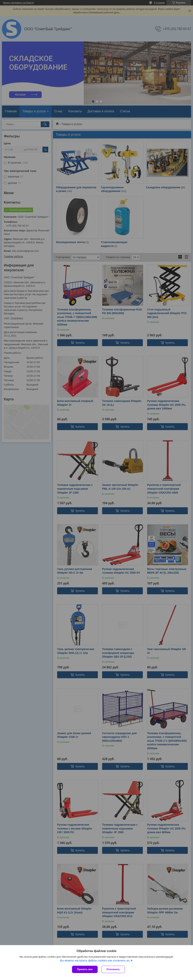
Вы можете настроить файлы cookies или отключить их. (95, 961)
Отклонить (113, 969)
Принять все (85, 969)
